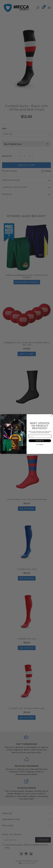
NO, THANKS (40, 445)
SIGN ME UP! (40, 441)
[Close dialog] (51, 416)
